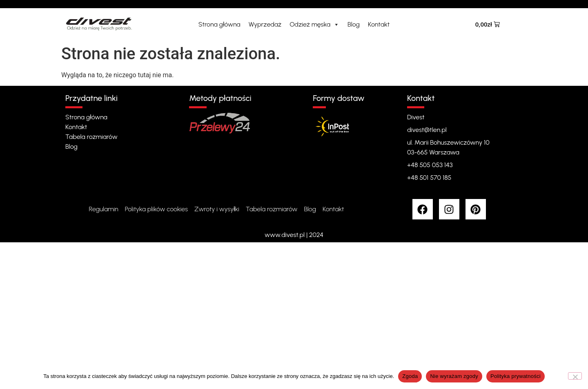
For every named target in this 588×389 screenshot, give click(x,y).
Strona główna (219, 24)
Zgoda (410, 376)
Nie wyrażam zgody (454, 376)
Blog (354, 24)
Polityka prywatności (516, 376)
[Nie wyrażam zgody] (575, 376)
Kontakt (379, 24)
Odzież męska (314, 25)
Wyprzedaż (265, 24)
